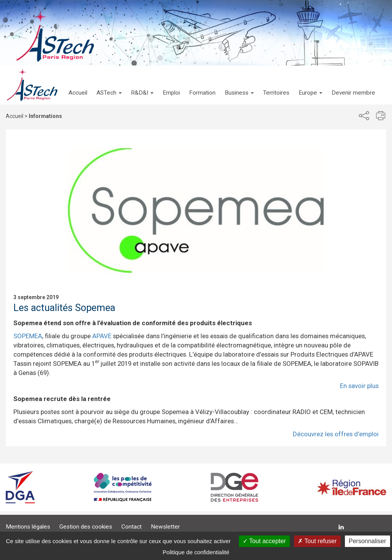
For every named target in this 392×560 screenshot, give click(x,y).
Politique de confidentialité (196, 552)
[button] (109, 85)
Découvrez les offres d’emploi (336, 434)
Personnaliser (367, 541)
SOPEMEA (28, 336)
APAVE (102, 336)
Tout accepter (264, 541)
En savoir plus (359, 386)
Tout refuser (317, 541)
